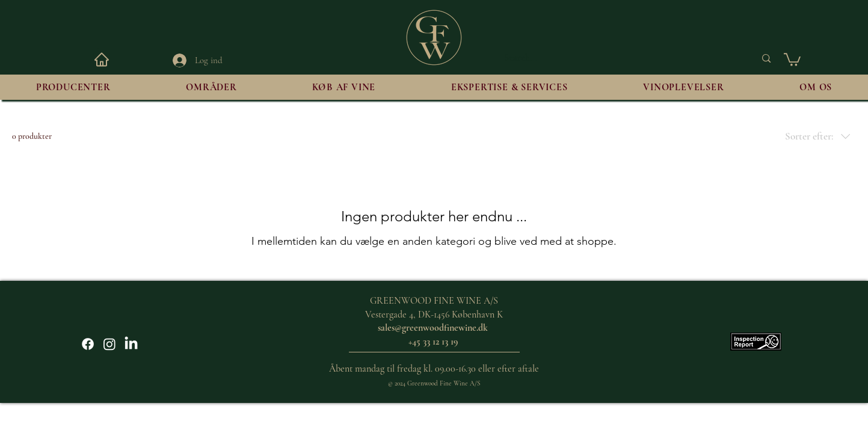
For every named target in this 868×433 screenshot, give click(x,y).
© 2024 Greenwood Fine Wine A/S (434, 383)
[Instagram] (109, 344)
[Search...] (621, 58)
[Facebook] (88, 344)
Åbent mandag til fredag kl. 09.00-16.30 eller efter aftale (434, 369)
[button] (792, 59)
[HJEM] (102, 60)
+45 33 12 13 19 (434, 342)
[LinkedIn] (131, 344)
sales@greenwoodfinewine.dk (433, 328)
